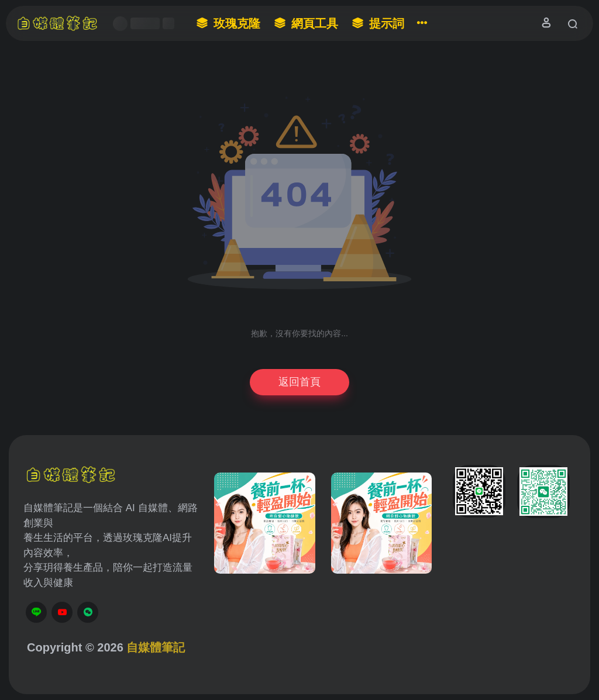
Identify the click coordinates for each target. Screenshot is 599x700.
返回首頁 (299, 382)
